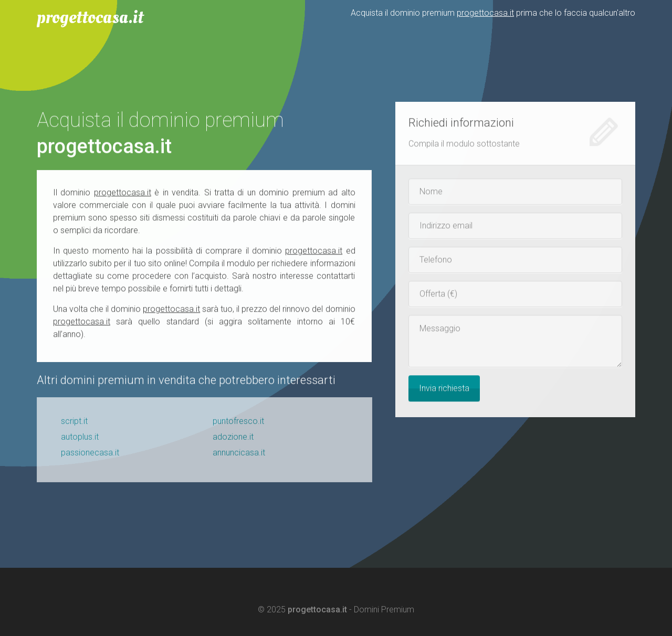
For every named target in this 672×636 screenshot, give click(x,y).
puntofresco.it (238, 423)
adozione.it (233, 439)
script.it (74, 423)
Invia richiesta (444, 389)
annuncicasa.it (239, 455)
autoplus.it (80, 439)
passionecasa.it (90, 455)
